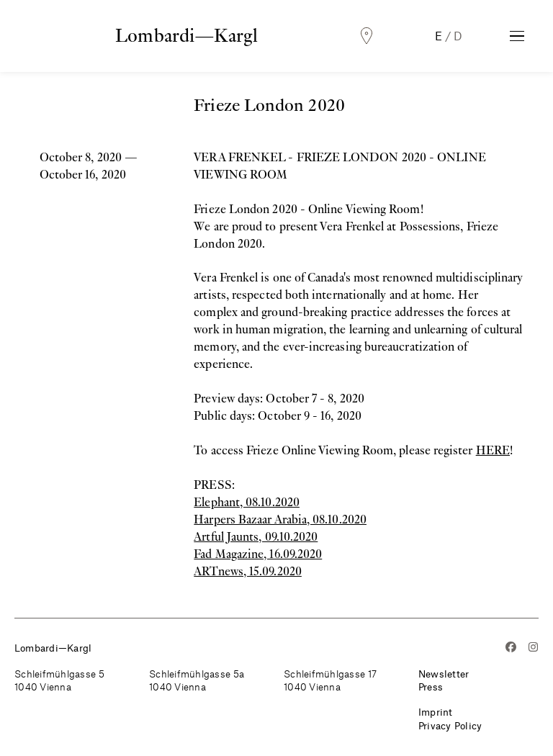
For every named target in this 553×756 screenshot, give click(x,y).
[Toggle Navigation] (517, 36)
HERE (493, 450)
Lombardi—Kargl (186, 35)
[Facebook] (511, 649)
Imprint (436, 712)
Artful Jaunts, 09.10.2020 (256, 537)
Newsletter (444, 674)
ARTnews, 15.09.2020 (248, 571)
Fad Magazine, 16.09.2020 (258, 554)
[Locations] (367, 36)
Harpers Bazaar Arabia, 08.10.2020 (280, 519)
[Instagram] (533, 649)
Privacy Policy (450, 725)
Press (431, 687)
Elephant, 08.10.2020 (247, 502)
